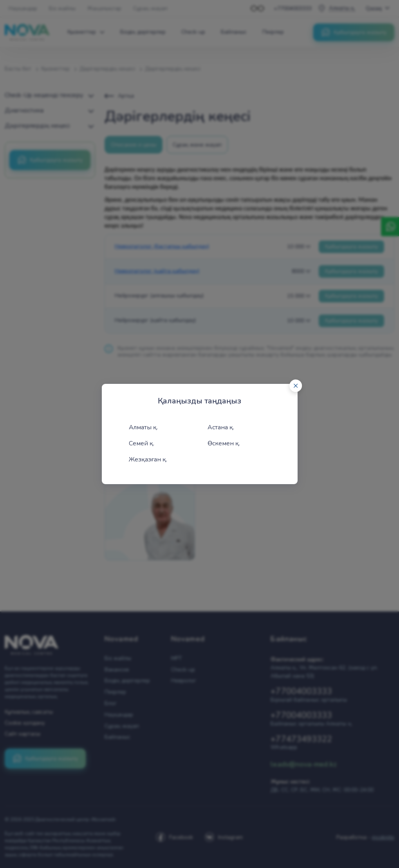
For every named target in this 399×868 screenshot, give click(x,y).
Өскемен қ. (224, 443)
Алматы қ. (143, 427)
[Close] (296, 386)
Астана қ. (221, 427)
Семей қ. (142, 443)
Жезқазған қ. (148, 459)
